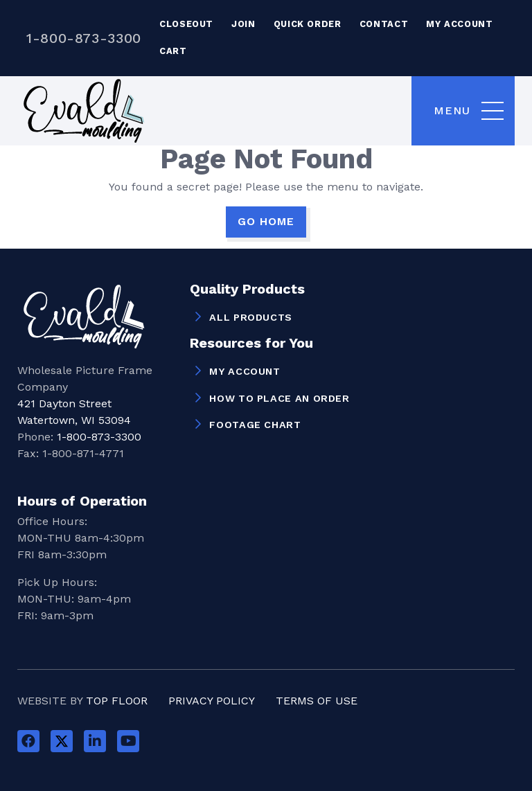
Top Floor (117, 701)
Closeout (186, 24)
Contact (384, 24)
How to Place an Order (279, 398)
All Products (251, 317)
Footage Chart (255, 425)
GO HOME (266, 221)
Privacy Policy (212, 701)
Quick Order (308, 24)
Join (243, 24)
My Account (459, 24)
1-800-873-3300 (84, 38)
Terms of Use (317, 701)
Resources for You (251, 344)
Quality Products (247, 290)
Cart (173, 51)
